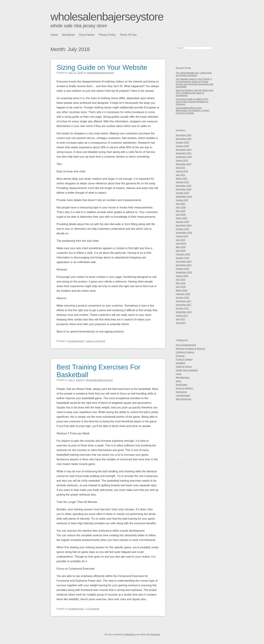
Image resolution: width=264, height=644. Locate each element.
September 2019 (184, 233)
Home (54, 35)
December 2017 (184, 301)
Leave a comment (95, 341)
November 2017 (184, 305)
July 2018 (181, 279)
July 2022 (181, 168)
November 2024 (184, 153)
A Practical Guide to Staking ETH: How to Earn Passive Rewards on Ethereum (192, 102)
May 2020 (181, 211)
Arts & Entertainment (186, 345)
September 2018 (184, 272)
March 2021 (182, 178)
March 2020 (182, 218)
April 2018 (181, 287)
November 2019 (184, 225)
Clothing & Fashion (185, 352)
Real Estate (181, 385)
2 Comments (92, 609)
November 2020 (184, 189)
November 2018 (184, 265)
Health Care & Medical (187, 370)
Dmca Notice (87, 35)
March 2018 (182, 290)
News (179, 381)
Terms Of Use (128, 35)
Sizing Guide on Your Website (102, 67)
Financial (180, 356)
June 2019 (181, 243)
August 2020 (182, 200)
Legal (178, 374)
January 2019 (183, 258)
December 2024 (184, 150)
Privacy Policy (107, 35)
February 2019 (183, 254)
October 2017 (183, 308)
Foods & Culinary (184, 359)
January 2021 (183, 182)
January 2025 (183, 146)
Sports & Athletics (184, 388)
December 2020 (184, 186)
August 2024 (182, 160)
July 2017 (181, 319)
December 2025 (184, 135)
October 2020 (183, 193)
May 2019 (181, 247)
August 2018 (182, 276)
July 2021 (181, 175)
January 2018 (183, 298)
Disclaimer (68, 35)
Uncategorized (76, 341)
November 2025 (184, 139)
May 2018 (181, 283)
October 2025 (183, 142)
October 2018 (183, 269)
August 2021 (182, 171)
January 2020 (183, 222)
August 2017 (182, 316)
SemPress (155, 635)
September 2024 (184, 157)
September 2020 (184, 196)
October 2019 (183, 229)
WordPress (131, 635)
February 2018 (183, 294)
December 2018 (184, 261)
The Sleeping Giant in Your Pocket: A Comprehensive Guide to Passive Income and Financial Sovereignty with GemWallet (195, 83)
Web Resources (184, 399)
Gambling (181, 363)
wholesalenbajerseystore (107, 17)
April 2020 (181, 215)
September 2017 (184, 312)
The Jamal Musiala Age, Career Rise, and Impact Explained (194, 74)
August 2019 (182, 236)
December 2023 (184, 164)
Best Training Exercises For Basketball (99, 371)
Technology (181, 392)
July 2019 (181, 240)
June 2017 (181, 323)
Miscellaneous (183, 377)
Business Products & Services (190, 349)
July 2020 (181, 204)
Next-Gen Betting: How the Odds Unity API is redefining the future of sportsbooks (195, 93)
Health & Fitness (184, 367)
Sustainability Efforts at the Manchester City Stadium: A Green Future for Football (193, 110)
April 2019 (181, 251)
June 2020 (181, 207)
